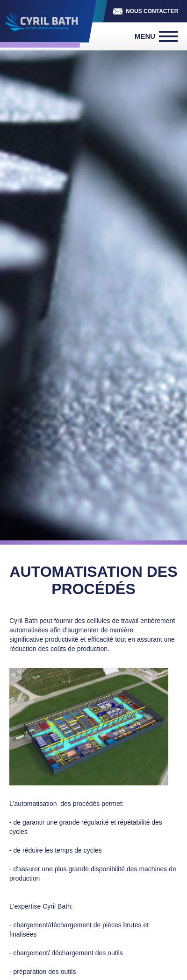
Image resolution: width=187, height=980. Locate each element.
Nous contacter (152, 11)
